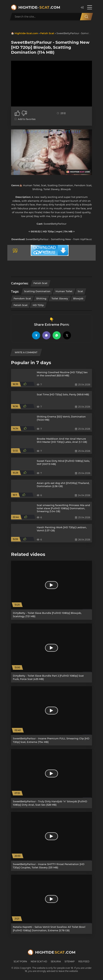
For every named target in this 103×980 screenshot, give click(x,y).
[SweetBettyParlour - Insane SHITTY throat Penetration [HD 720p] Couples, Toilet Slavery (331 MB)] (51, 841)
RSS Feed (84, 961)
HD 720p (38, 305)
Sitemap (70, 961)
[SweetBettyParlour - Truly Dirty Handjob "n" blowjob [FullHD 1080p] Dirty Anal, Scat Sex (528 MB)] (51, 779)
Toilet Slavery (60, 298)
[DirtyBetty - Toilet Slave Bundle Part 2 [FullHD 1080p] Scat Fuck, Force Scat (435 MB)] (51, 653)
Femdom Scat (22, 298)
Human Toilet (64, 291)
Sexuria (56, 961)
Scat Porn (20, 961)
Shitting (41, 298)
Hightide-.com (39, 7)
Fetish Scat (47, 33)
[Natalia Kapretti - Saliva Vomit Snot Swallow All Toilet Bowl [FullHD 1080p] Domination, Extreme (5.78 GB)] (51, 904)
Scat (80, 291)
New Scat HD (39, 961)
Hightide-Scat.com (26, 33)
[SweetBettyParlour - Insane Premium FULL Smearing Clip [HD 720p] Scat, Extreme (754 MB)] (51, 716)
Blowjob (78, 298)
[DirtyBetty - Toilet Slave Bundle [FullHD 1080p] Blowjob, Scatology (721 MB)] (51, 590)
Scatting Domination (37, 291)
